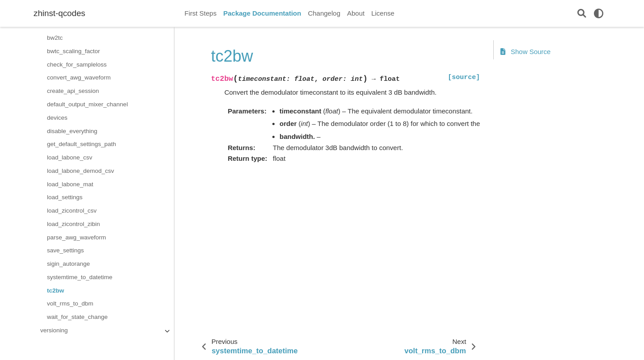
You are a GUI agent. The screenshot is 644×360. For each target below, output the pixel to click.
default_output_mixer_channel (87, 104)
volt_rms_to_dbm (70, 303)
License (383, 13)
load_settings (65, 197)
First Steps (201, 13)
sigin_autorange (68, 264)
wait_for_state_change (77, 317)
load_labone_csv (70, 157)
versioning (54, 330)
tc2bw (55, 291)
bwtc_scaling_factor (74, 51)
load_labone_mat (70, 184)
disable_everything (72, 131)
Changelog (324, 13)
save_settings (66, 250)
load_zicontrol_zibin (74, 224)
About (356, 13)
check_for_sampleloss (77, 65)
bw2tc (55, 38)
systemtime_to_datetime (80, 277)
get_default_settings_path (82, 144)
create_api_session (73, 91)
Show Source (525, 52)
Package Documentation (262, 13)
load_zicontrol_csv (72, 211)
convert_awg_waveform (79, 77)
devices (57, 118)
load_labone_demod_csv (80, 171)
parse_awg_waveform (76, 237)
